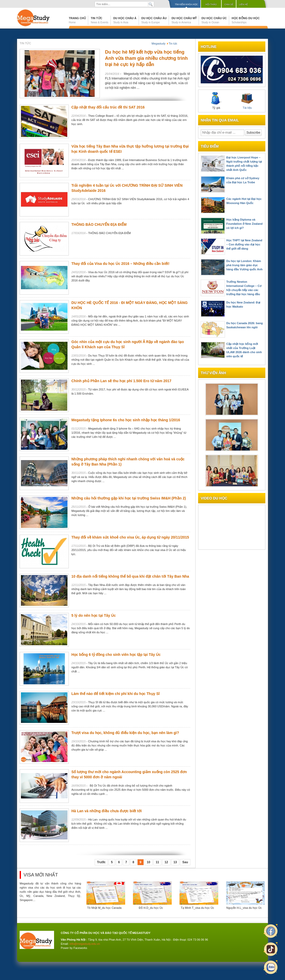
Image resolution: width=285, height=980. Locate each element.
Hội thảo (211, 4)
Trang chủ (77, 20)
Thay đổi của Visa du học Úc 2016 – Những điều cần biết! (120, 264)
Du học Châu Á (125, 20)
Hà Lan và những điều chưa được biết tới (107, 811)
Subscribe (253, 133)
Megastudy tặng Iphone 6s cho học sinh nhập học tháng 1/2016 (126, 420)
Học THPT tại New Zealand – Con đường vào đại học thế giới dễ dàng (244, 244)
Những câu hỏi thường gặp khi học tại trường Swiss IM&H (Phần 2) (129, 498)
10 (149, 862)
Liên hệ (243, 4)
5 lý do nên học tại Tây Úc (94, 615)
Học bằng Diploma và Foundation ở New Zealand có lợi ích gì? (244, 224)
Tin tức (100, 20)
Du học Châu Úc (214, 20)
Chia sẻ (229, 4)
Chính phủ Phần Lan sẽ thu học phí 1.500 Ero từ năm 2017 (121, 381)
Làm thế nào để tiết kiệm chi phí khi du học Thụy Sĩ (115, 694)
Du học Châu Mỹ (184, 20)
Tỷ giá (216, 101)
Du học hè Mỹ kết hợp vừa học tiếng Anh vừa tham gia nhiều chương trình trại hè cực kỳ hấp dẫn (146, 58)
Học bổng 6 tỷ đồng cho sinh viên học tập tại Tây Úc (116, 655)
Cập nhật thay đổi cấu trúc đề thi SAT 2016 (108, 107)
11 (157, 862)
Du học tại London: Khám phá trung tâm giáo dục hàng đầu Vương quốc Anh (244, 265)
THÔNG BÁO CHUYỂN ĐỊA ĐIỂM (99, 224)
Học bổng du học (246, 20)
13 (175, 862)
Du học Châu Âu (154, 20)
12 (166, 862)
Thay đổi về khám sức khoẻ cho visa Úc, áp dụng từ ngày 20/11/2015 (130, 537)
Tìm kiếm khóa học (186, 4)
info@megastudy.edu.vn (85, 944)
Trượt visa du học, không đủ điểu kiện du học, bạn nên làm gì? (125, 733)
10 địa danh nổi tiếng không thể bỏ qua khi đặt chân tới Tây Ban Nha (130, 576)
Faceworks (80, 948)
